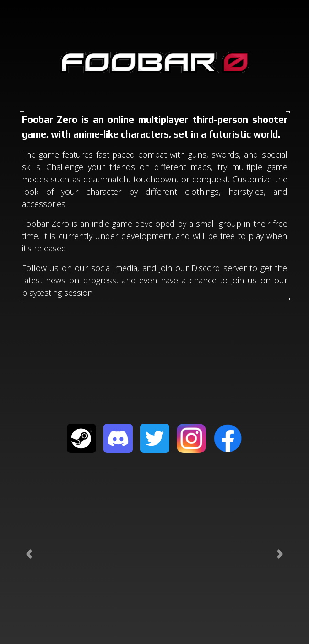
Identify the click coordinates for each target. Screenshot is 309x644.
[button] (29, 554)
